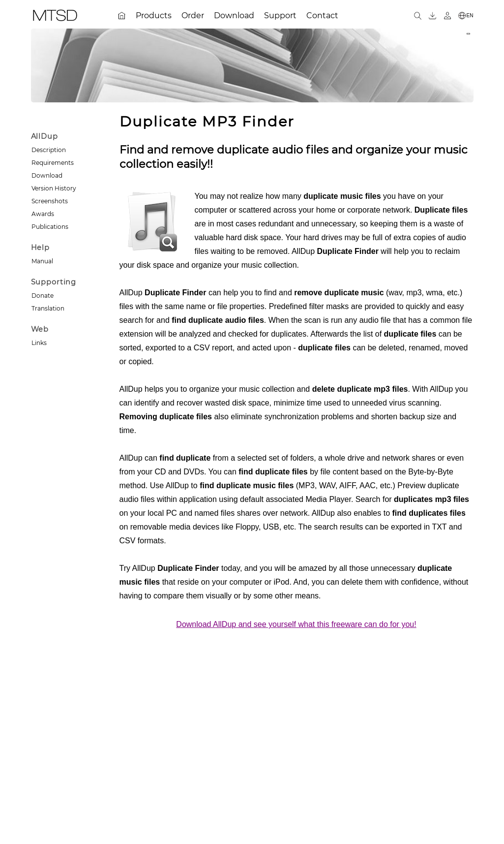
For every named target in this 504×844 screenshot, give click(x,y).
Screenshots (50, 201)
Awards (43, 214)
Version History (54, 188)
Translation (48, 308)
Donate (43, 296)
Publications (50, 227)
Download (47, 175)
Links (39, 343)
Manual (42, 261)
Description (49, 150)
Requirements (53, 163)
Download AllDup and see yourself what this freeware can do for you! (296, 624)
